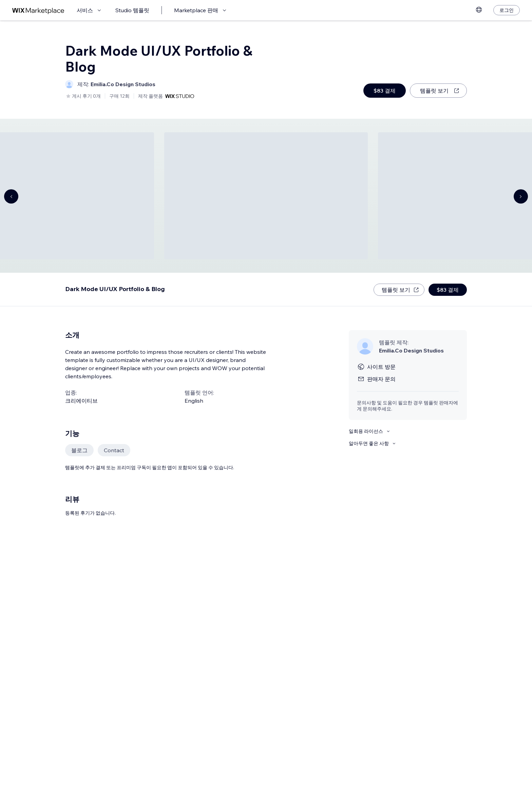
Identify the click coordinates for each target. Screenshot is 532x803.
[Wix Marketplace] (38, 10)
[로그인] (507, 10)
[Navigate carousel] (11, 196)
